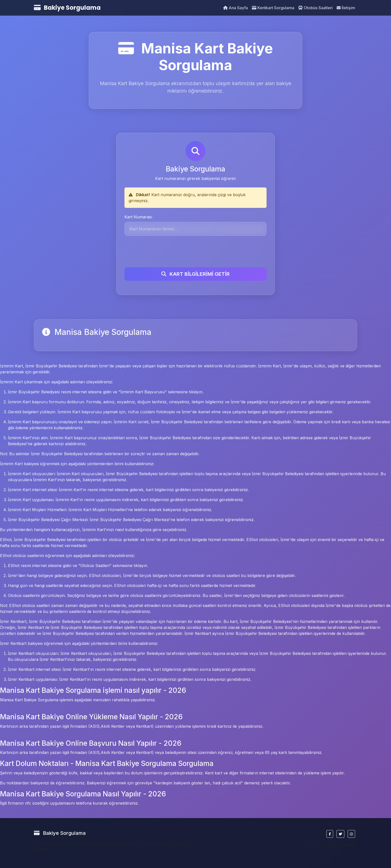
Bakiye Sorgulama (67, 8)
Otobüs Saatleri (315, 8)
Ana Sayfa (236, 8)
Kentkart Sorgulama (273, 8)
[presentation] (162, 252)
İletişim (346, 8)
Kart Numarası (138, 217)
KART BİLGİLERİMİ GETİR (195, 274)
